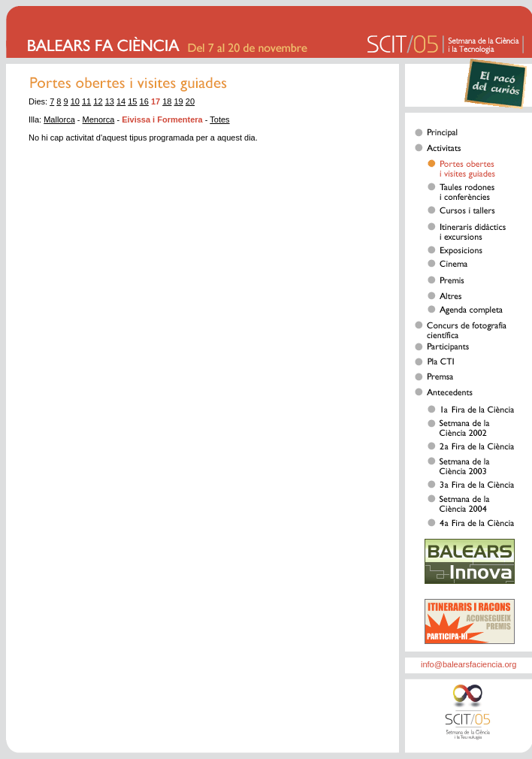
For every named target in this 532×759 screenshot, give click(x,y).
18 (167, 101)
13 (110, 101)
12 (98, 101)
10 (75, 101)
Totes (219, 119)
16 (144, 101)
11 (86, 101)
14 (121, 101)
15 (132, 101)
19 (179, 101)
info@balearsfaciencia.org (469, 664)
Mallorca (59, 119)
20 (190, 101)
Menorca (99, 119)
